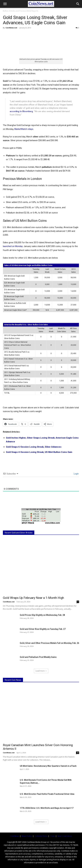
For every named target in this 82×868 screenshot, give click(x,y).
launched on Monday (13, 246)
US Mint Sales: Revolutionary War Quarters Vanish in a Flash (48, 766)
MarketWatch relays (24, 129)
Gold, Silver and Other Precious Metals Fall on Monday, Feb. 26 (49, 643)
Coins (52, 836)
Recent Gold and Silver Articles (19, 533)
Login (76, 474)
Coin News (15, 836)
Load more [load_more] (41, 671)
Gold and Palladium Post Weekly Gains (38, 657)
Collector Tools (41, 836)
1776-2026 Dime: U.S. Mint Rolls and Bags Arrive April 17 (47, 808)
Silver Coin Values (65, 836)
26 (78, 753)
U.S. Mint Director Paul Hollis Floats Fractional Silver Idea (47, 794)
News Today (27, 836)
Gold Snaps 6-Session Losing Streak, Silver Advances (34, 447)
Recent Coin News (13, 680)
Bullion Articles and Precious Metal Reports (21, 11)
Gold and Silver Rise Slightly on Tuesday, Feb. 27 (43, 629)
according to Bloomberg (21, 111)
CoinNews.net (11, 28)
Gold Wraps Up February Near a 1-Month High (33, 598)
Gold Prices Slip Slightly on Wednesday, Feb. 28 (42, 615)
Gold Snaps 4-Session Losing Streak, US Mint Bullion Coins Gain (39, 452)
